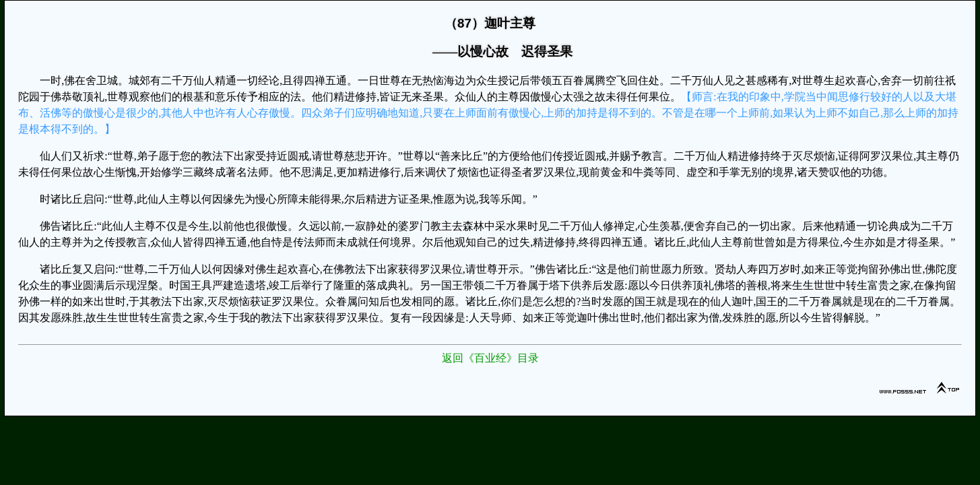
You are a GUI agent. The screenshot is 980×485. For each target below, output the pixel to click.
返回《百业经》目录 (490, 358)
